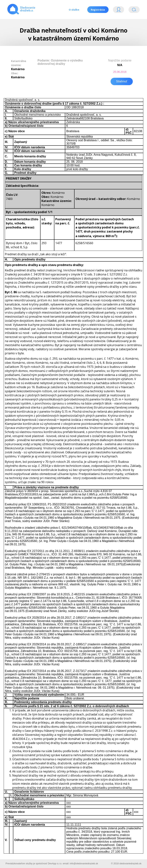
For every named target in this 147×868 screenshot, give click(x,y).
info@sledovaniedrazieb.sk (84, 863)
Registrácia (98, 10)
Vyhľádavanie (134, 10)
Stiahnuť (122, 81)
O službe (74, 10)
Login (119, 10)
